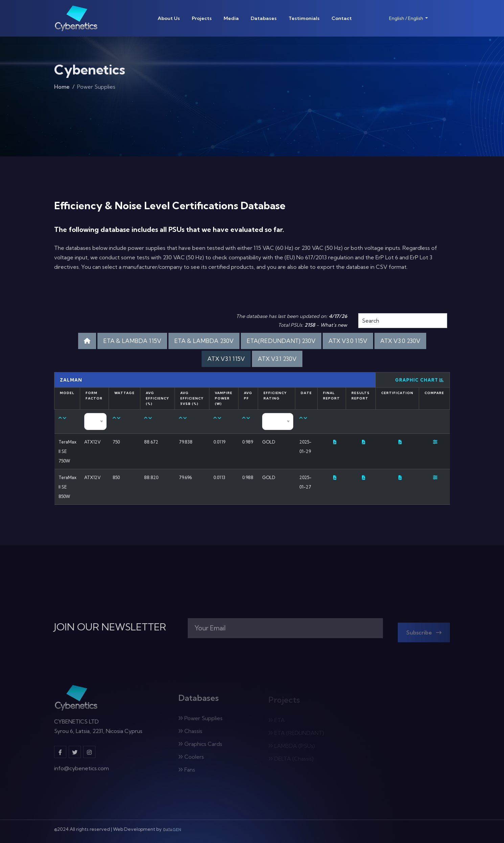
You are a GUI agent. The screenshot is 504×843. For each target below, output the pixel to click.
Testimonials (304, 18)
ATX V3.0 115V (348, 341)
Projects (202, 18)
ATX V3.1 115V (226, 359)
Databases (264, 18)
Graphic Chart (420, 380)
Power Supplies (200, 721)
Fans (187, 772)
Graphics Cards (200, 747)
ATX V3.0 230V (400, 341)
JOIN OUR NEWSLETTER (110, 627)
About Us (169, 18)
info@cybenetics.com (82, 771)
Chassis (190, 734)
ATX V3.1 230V (277, 359)
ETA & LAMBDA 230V (204, 341)
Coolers (191, 759)
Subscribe (424, 635)
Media (231, 18)
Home (62, 89)
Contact (342, 18)
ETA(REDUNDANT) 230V (281, 341)
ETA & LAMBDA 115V (132, 341)
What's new (334, 325)
